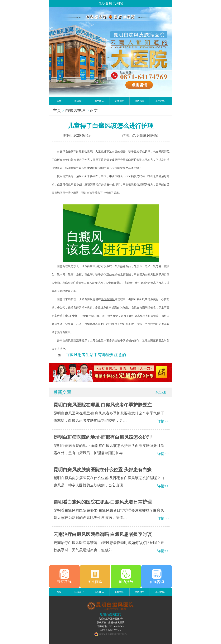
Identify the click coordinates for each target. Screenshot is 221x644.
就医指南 (140, 101)
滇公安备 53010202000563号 (113, 634)
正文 (94, 111)
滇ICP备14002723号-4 (110, 630)
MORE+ (162, 392)
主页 (57, 111)
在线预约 (119, 101)
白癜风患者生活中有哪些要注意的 (96, 355)
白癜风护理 (75, 111)
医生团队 (99, 101)
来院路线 (160, 101)
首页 (59, 101)
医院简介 (79, 101)
